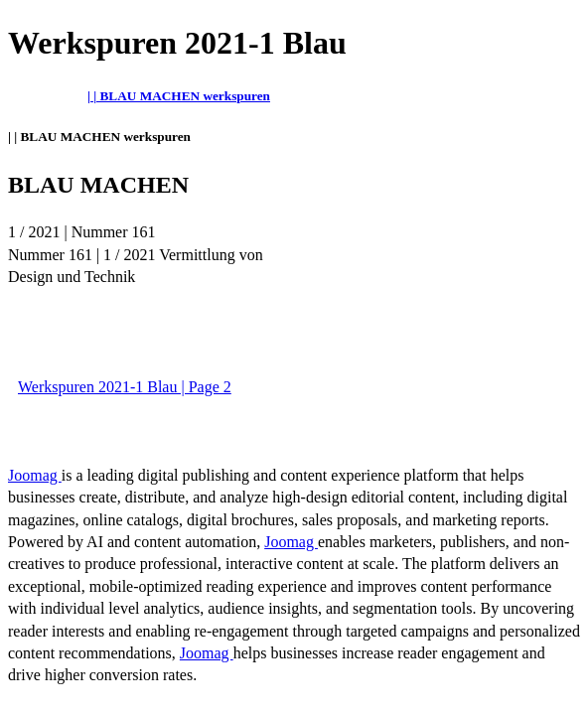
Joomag (35, 475)
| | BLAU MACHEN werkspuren (179, 96)
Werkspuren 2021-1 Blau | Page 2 (125, 387)
